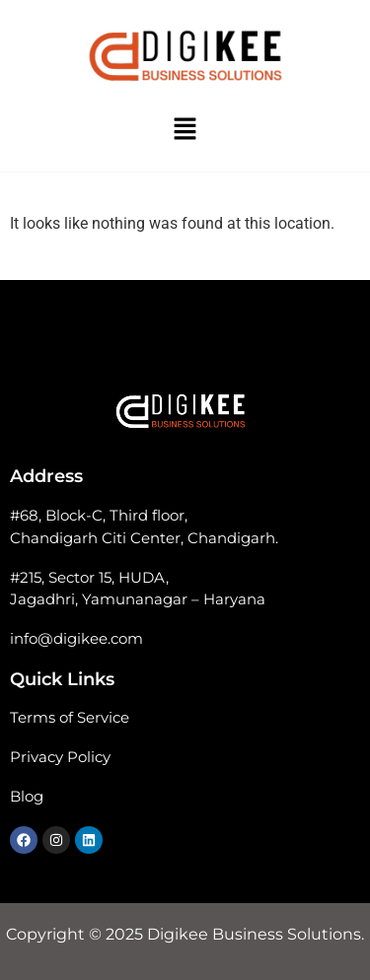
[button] (185, 130)
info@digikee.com (76, 638)
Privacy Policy (60, 757)
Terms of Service (70, 717)
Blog (27, 796)
